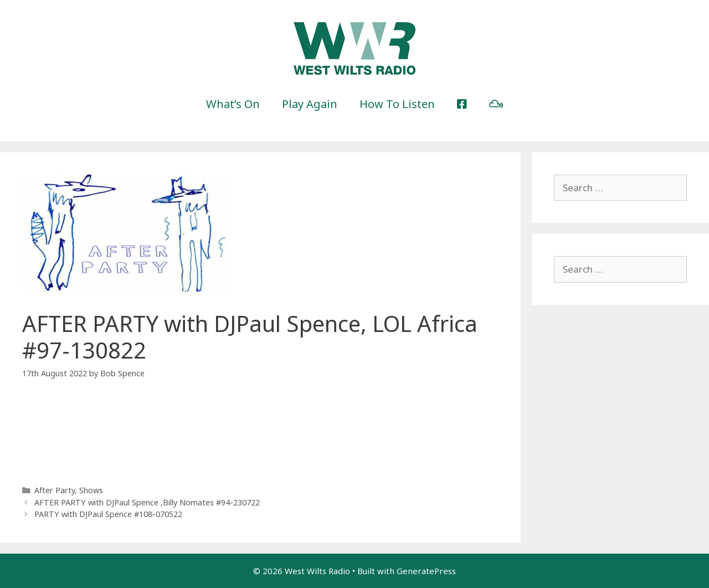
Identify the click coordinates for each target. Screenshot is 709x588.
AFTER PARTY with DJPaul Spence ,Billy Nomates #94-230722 (147, 502)
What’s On (233, 104)
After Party (55, 490)
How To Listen (397, 104)
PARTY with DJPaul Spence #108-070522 (108, 514)
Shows (91, 490)
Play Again (310, 104)
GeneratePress (426, 571)
